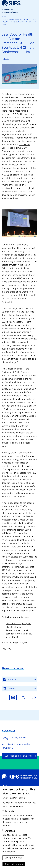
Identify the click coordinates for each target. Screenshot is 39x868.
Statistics (10, 831)
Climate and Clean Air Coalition (17, 171)
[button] (23, 697)
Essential (10, 811)
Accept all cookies (14, 864)
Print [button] (34, 697)
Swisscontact (8, 429)
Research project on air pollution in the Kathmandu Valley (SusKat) (19, 634)
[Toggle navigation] (34, 3)
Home (4, 17)
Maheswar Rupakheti (12, 248)
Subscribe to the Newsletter (18, 756)
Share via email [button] (13, 697)
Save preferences (13, 858)
